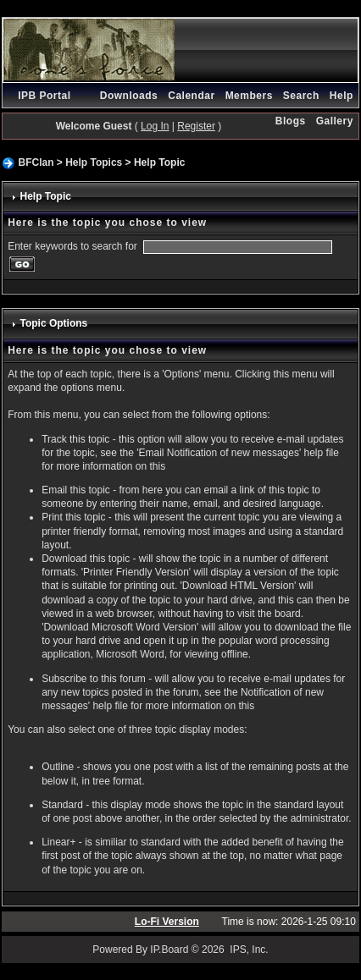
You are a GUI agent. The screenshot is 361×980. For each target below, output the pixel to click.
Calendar (191, 96)
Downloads (129, 96)
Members (249, 96)
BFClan (36, 162)
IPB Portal (44, 96)
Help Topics (94, 162)
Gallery (335, 121)
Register (196, 126)
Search (301, 96)
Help (342, 96)
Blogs (291, 121)
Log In (155, 126)
